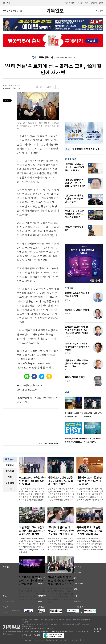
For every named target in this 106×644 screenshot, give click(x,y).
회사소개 (25, 631)
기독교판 (71, 3)
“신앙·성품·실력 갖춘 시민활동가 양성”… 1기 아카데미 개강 (75, 214)
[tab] (10, 465)
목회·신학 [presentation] (10, 483)
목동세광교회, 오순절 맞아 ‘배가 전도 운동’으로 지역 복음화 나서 (89, 531)
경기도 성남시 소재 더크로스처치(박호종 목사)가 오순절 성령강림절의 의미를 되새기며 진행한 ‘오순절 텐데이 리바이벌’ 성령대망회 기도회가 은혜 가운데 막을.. (32, 594)
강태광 (67, 300)
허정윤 (67, 381)
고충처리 (27, 635)
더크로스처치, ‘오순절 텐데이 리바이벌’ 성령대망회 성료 (31, 581)
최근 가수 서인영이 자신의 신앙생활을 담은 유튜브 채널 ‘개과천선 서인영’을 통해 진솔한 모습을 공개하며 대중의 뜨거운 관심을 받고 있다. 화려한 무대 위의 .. (61, 544)
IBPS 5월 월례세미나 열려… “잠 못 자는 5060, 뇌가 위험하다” (75, 183)
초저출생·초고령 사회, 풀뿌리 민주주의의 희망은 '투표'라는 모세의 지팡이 (76, 330)
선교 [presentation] (10, 477)
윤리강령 (37, 635)
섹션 (6, 3)
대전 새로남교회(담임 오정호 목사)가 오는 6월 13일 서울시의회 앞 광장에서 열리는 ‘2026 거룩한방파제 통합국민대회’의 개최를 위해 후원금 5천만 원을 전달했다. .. (32, 495)
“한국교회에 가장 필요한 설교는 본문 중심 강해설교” (74, 199)
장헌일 (67, 336)
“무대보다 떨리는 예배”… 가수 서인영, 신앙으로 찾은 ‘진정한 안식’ (61, 531)
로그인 (101, 3)
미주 (87, 3)
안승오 (67, 313)
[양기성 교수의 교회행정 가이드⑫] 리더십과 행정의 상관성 (77, 347)
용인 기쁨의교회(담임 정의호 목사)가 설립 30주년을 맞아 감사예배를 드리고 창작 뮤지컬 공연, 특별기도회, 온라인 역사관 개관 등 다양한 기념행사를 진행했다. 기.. (61, 494)
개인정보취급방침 (67, 631)
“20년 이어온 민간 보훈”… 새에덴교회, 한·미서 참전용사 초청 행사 (61, 581)
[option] (74, 408)
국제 (34, 58)
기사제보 (54, 631)
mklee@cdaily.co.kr (11, 88)
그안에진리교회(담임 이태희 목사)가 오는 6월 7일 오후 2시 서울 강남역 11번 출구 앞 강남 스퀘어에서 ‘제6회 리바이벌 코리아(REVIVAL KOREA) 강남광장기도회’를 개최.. (32, 545)
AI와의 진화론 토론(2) (75, 377)
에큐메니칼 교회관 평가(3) (77, 310)
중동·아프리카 (46, 58)
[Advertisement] (84, 101)
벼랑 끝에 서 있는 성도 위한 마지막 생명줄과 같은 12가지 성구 (76, 364)
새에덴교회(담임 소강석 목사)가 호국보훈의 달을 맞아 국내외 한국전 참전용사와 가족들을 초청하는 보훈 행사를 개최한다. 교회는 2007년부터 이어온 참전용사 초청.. (61, 595)
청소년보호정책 (82, 631)
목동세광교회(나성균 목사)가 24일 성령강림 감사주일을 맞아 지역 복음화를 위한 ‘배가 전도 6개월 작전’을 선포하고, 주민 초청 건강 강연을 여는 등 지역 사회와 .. (90, 545)
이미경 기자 (15, 85)
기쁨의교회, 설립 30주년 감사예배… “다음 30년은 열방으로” (60, 481)
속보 (67, 149)
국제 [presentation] (10, 489)
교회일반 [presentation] (10, 465)
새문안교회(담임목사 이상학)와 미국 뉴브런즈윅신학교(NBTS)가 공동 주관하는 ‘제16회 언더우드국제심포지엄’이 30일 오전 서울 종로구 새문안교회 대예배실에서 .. (90, 495)
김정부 (67, 370)
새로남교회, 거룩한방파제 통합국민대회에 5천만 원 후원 (32, 481)
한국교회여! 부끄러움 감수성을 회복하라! (77, 295)
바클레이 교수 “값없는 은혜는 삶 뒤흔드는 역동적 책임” (89, 481)
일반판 (80, 3)
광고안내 (35, 631)
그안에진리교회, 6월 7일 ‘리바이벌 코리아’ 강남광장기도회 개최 (32, 531)
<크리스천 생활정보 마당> (49, 443)
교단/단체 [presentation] (10, 471)
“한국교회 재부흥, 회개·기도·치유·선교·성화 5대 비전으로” (74, 167)
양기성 (67, 353)
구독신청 (94, 3)
